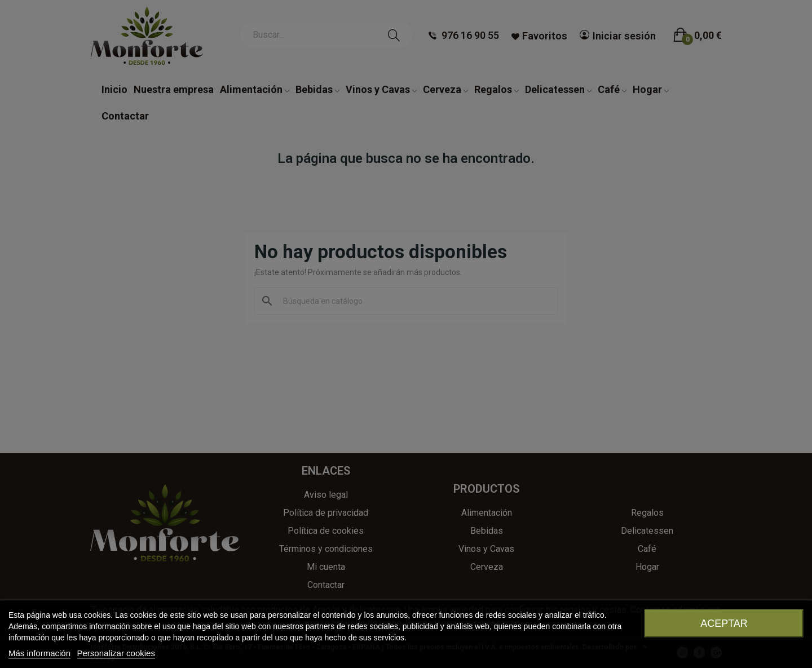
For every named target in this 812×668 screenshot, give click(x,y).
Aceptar (724, 623)
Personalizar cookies (116, 653)
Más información (39, 653)
